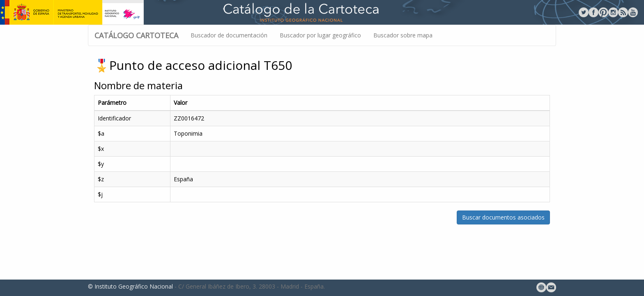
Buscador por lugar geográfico (320, 35)
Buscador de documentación (229, 35)
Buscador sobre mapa (403, 35)
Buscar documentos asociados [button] (503, 217)
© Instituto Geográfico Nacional (130, 286)
